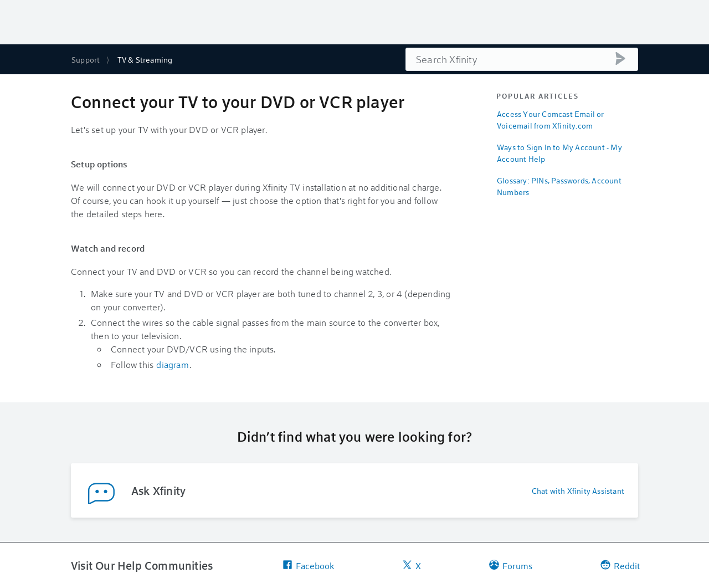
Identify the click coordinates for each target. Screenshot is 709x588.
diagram (172, 364)
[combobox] (522, 59)
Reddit (620, 566)
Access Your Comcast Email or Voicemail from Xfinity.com (551, 120)
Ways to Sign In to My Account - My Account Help (559, 153)
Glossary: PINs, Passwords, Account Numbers (559, 186)
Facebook (308, 566)
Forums (511, 566)
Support (86, 60)
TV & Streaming (145, 60)
